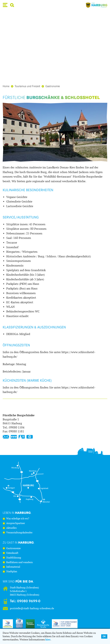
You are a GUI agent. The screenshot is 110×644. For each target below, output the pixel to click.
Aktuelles (11, 528)
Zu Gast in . (19, 542)
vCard (22, 437)
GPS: (30, 437)
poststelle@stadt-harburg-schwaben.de (32, 608)
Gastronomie (51, 86)
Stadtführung (14, 558)
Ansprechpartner (16, 523)
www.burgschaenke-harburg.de (14, 437)
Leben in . (17, 513)
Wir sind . (18, 581)
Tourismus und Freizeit (26, 86)
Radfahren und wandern (19, 562)
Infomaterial (13, 567)
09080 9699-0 (29, 601)
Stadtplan (12, 572)
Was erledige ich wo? (18, 519)
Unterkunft (12, 553)
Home (6, 86)
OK (104, 636)
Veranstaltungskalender (19, 533)
